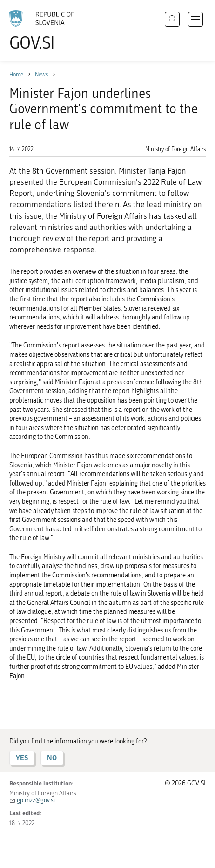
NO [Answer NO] (52, 758)
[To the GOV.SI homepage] (47, 31)
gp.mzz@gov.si (36, 800)
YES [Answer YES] (22, 758)
